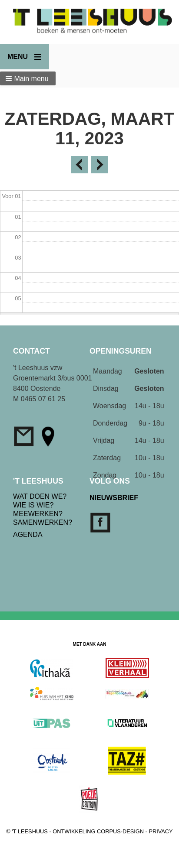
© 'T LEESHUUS (27, 831)
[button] (28, 78)
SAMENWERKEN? (43, 522)
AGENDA (28, 535)
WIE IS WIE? (33, 505)
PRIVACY (161, 831)
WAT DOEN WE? (40, 496)
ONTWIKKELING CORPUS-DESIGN (98, 831)
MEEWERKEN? (38, 514)
